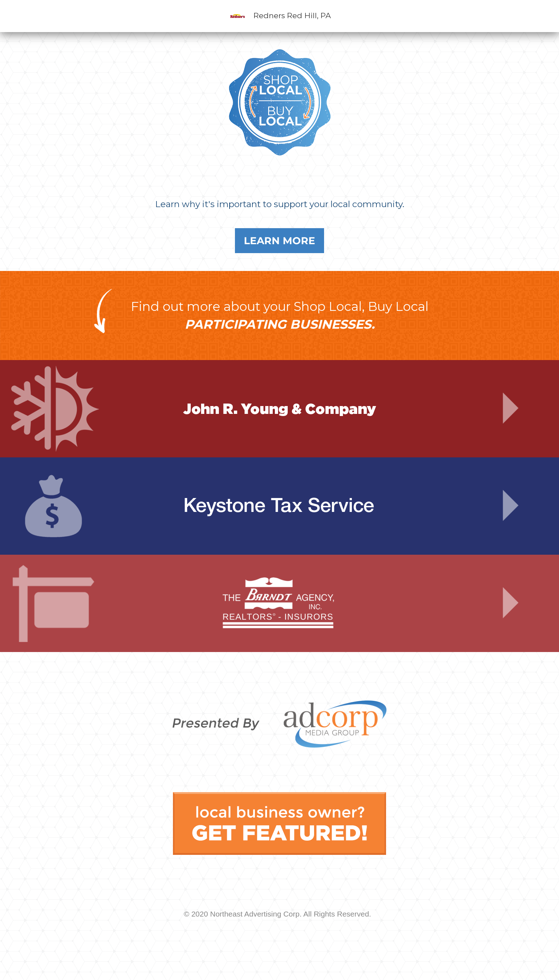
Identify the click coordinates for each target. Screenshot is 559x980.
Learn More (279, 241)
